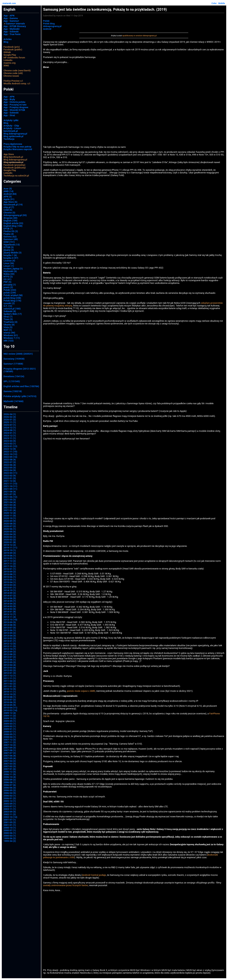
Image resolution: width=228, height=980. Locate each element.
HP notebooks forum (14, 58)
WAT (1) (8, 330)
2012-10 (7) (10, 649)
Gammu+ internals (15, 24)
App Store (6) (10, 202)
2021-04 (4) (10, 502)
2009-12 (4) (10, 713)
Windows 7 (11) (12, 338)
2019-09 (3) (10, 553)
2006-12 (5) (10, 772)
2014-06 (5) (10, 598)
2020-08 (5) (10, 524)
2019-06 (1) (10, 556)
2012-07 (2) (10, 657)
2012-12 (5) (10, 644)
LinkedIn (8, 60)
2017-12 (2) (10, 561)
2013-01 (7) (10, 641)
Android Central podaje (94, 875)
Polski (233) (10, 290)
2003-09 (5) (10, 812)
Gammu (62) (10, 237)
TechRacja (9, 139)
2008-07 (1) (10, 732)
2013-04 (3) (10, 636)
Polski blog (49, 24)
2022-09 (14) (10, 457)
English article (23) (13, 223)
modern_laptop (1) (13, 269)
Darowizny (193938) (14, 359)
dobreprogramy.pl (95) (15, 215)
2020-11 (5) (10, 516)
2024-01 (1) (10, 433)
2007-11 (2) (10, 742)
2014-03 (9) (10, 606)
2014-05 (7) (10, 601)
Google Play (10, 55)
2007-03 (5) (10, 764)
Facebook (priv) (12, 47)
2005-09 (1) (10, 804)
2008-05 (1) (10, 734)
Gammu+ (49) (11, 239)
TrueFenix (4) (10, 322)
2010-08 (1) (10, 697)
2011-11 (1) (10, 678)
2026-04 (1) (10, 414)
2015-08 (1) (10, 574)
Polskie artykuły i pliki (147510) (20, 396)
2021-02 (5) (10, 508)
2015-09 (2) (10, 572)
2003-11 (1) (10, 809)
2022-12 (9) (10, 449)
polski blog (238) (12, 298)
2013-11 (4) (10, 617)
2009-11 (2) (10, 716)
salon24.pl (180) (12, 309)
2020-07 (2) (10, 526)
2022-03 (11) (10, 473)
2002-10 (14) (10, 817)
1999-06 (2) (10, 838)
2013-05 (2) (10, 633)
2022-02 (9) (10, 476)
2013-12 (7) (10, 614)
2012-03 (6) (10, 668)
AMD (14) (9, 191)
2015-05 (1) (10, 580)
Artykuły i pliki (11, 120)
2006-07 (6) (10, 785)
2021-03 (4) (10, 505)
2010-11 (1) (10, 692)
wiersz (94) (9, 333)
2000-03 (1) (10, 836)
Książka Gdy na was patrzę (17, 147)
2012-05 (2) (10, 662)
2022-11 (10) (10, 452)
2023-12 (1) (10, 436)
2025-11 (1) (10, 422)
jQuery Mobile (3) (13, 253)
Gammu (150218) (13, 391)
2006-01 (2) (10, 798)
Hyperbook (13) (12, 245)
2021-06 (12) (10, 497)
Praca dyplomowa (13, 144)
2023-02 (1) (10, 444)
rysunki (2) (9, 303)
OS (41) (7, 279)
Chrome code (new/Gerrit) (17, 71)
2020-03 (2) (10, 537)
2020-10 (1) (10, 518)
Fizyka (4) (9, 234)
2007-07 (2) (10, 753)
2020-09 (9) (10, 521)
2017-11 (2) (10, 564)
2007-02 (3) (10, 766)
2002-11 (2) (10, 814)
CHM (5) (8, 210)
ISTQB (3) (9, 247)
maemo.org (10, 63)
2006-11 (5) (10, 774)
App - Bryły (9, 99)
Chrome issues (11, 76)
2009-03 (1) (10, 724)
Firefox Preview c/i (13, 81)
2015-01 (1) (10, 588)
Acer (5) (8, 189)
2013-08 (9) (10, 625)
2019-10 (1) (10, 550)
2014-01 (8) (10, 612)
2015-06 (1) (10, 577)
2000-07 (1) (10, 830)
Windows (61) (11, 335)
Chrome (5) (9, 213)
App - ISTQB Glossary (15, 26)
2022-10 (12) (10, 454)
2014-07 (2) (10, 596)
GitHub (7, 52)
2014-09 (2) (10, 593)
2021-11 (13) (10, 484)
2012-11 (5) (10, 646)
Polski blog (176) (12, 301)
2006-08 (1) (10, 782)
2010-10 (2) (10, 694)
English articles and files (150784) (21, 386)
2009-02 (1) (10, 726)
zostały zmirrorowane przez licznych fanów (65, 885)
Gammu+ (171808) (13, 364)
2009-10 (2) (10, 718)
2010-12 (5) (10, 689)
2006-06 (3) (10, 788)
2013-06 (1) (10, 630)
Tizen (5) (8, 319)
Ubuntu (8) (9, 325)
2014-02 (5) (10, 609)
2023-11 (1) (10, 438)
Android (47, 29)
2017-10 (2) (10, 566)
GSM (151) (9, 242)
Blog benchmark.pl (13, 157)
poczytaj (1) (10, 285)
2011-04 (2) (10, 681)
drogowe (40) (11, 218)
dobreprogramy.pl (52, 26)
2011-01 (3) (10, 686)
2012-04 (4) (10, 665)
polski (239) (10, 293)
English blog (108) (13, 226)
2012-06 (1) (10, 660)
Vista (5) (8, 327)
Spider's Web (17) (13, 314)
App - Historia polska (14, 102)
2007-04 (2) (10, 761)
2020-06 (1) (10, 529)
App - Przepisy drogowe (16, 107)
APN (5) (8, 197)
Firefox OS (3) (11, 231)
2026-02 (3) (10, 417)
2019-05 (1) (10, 558)
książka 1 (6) (10, 255)
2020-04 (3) (10, 534)
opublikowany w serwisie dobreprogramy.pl (139, 36)
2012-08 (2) (10, 654)
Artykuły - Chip (11, 126)
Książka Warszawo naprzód (18, 149)
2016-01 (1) (10, 569)
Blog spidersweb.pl (13, 136)
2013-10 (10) (10, 620)
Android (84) (10, 194)
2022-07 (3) (10, 462)
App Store (9, 154)
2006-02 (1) (10, 796)
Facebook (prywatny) (14, 165)
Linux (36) (9, 263)
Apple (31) (9, 199)
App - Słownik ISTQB (14, 110)
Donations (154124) (14, 376)
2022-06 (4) (10, 465)
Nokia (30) (9, 274)
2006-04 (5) (10, 793)
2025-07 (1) (10, 425)
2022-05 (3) (10, 468)
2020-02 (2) (10, 540)
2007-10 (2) (10, 745)
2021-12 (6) (10, 481)
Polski (46, 21)
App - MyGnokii (11, 29)
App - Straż (9, 115)
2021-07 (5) (10, 494)
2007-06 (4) (10, 756)
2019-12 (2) (10, 545)
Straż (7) (8, 317)
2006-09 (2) (10, 780)
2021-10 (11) (10, 486)
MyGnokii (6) (10, 271)
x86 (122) (9, 341)
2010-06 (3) (10, 702)
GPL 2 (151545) (12, 381)
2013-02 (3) (10, 638)
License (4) (9, 261)
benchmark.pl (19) (13, 205)
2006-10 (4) (10, 777)
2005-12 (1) (10, 801)
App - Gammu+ (11, 21)
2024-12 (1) (10, 428)
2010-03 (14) (10, 710)
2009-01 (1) (10, 729)
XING (6, 66)
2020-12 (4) (10, 513)
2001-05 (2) (10, 822)
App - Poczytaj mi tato (15, 105)
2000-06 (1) (10, 833)
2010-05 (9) (10, 705)
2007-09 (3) (10, 748)
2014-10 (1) (10, 590)
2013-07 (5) (10, 628)
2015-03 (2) (10, 585)
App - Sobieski (11, 32)
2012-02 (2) (10, 670)
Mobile (222, 3)
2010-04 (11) (10, 708)
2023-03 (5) (10, 441)
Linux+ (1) (9, 266)
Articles (8, 39)
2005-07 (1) (10, 806)
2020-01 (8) (10, 542)
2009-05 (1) (10, 721)
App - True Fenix (12, 34)
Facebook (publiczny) (15, 168)
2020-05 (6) (10, 532)
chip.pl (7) (9, 207)
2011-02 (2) (10, 684)
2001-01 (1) (10, 825)
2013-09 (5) (10, 622)
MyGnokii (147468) (14, 401)
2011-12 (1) (10, 676)
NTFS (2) (8, 277)
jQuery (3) (9, 250)
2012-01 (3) (10, 673)
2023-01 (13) (10, 446)
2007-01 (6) (10, 769)
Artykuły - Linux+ (12, 128)
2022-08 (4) (10, 460)
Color (214, 3)
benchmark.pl (11, 131)
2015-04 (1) (10, 582)
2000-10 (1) (10, 828)
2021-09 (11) (10, 489)
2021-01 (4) (10, 510)
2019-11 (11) (10, 548)
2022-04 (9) (10, 470)
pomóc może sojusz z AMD (81, 691)
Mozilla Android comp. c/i (17, 83)
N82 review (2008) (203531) (18, 354)
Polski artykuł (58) (13, 295)
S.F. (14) (8, 306)
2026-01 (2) (10, 420)
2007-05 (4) (10, 758)
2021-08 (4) (10, 492)
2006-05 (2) (10, 790)
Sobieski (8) (10, 311)
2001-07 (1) (10, 820)
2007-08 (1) (10, 750)
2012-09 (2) (10, 652)
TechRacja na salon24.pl (16, 176)
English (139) (10, 221)
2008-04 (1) (10, 737)
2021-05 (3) (10, 500)
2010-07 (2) (10, 700)
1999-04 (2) (10, 841)
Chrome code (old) (13, 73)
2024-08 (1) (10, 430)
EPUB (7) (8, 229)
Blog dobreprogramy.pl (15, 134)
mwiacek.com (9, 3)
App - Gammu (11, 18)
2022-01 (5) (10, 478)
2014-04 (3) (10, 604)
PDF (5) (7, 282)
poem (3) (8, 287)
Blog (6, 42)
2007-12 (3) (10, 740)
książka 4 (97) (11, 258)
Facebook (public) (13, 50)
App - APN (9, 16)
